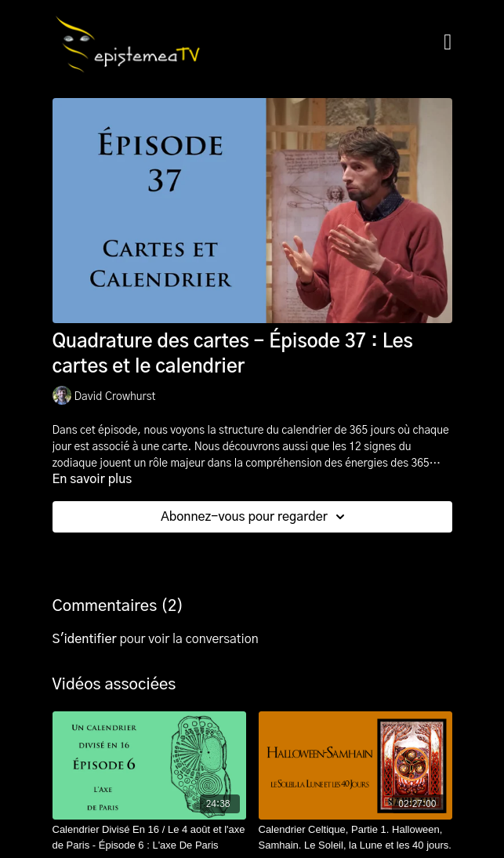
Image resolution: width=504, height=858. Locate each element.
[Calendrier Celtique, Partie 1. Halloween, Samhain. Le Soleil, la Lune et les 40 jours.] (355, 837)
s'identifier (85, 639)
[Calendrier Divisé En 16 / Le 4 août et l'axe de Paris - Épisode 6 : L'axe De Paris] (149, 837)
